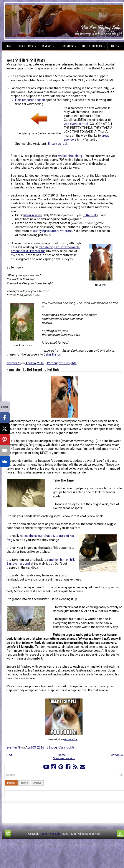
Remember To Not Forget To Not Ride (33, 369)
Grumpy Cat (71, 740)
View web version (64, 758)
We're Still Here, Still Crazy (26, 60)
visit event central (76, 124)
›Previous (117, 755)
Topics (24, 783)
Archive (37, 783)
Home (9, 46)
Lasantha (67, 844)
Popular (11, 783)
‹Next (9, 755)
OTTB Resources (95, 45)
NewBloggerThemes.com (64, 846)
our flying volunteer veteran (52, 231)
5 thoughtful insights (61, 747)
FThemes (32, 844)
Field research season (30, 100)
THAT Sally (90, 215)
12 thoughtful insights (61, 363)
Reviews (50, 45)
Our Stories (29, 45)
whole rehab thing (70, 156)
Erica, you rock (58, 144)
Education (70, 45)
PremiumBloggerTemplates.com (93, 844)
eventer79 (14, 363)
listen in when (33, 215)
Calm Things (52, 354)
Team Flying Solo (50, 834)
